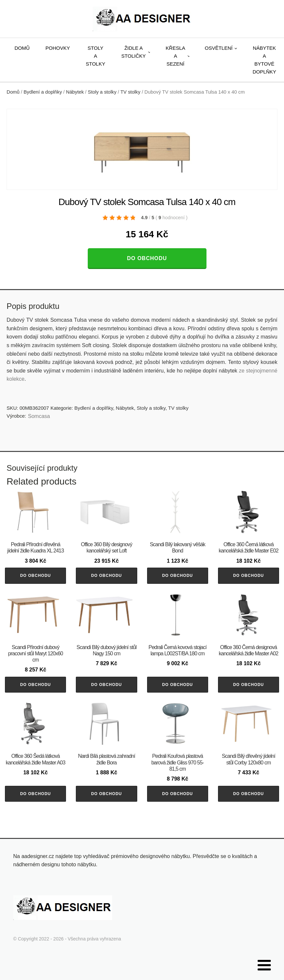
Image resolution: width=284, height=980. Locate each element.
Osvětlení (219, 48)
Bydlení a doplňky (43, 92)
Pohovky (58, 48)
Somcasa (39, 416)
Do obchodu (147, 258)
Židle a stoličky (134, 52)
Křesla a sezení (175, 56)
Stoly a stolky (95, 56)
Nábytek (75, 92)
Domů (22, 48)
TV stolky (130, 92)
